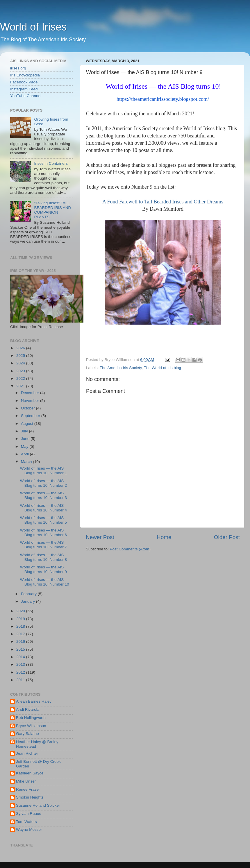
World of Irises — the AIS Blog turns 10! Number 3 (43, 495)
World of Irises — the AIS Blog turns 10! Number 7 (43, 545)
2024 (21, 363)
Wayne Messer (29, 829)
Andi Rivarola (28, 709)
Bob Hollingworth (31, 718)
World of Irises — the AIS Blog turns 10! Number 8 (43, 557)
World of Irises (33, 27)
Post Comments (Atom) (130, 549)
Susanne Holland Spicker (38, 805)
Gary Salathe (27, 734)
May (25, 446)
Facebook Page (24, 82)
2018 (21, 626)
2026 (21, 348)
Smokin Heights (30, 797)
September (31, 416)
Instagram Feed (24, 89)
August (28, 424)
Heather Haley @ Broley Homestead (37, 744)
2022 (21, 378)
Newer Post (100, 537)
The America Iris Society (121, 368)
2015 (21, 649)
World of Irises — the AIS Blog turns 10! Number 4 (43, 508)
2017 (21, 634)
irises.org (18, 68)
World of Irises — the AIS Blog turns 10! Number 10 (45, 582)
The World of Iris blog (162, 368)
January (28, 601)
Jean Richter (27, 753)
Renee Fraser (28, 789)
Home (164, 537)
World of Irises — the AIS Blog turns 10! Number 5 (43, 520)
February (29, 594)
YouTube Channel (26, 96)
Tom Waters (26, 822)
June (26, 439)
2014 (21, 657)
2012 (21, 672)
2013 (21, 664)
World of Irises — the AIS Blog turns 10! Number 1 (43, 471)
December (31, 393)
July (25, 431)
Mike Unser (26, 781)
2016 (21, 641)
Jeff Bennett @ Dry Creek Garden (38, 764)
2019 (21, 619)
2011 (21, 680)
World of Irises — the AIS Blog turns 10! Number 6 (43, 533)
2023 (21, 371)
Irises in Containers (51, 163)
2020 (21, 611)
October (28, 408)
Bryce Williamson (31, 726)
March (27, 462)
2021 (21, 386)
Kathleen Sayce (30, 773)
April (25, 454)
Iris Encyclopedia (25, 75)
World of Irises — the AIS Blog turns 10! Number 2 (43, 483)
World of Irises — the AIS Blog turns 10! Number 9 (43, 569)
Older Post (227, 537)
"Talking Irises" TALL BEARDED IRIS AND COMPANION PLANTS (52, 210)
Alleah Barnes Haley (34, 701)
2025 (21, 356)
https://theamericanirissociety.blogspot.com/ (163, 99)
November (31, 401)
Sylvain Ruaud (29, 814)
